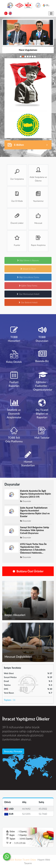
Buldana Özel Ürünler (28, 571)
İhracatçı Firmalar (13, 751)
